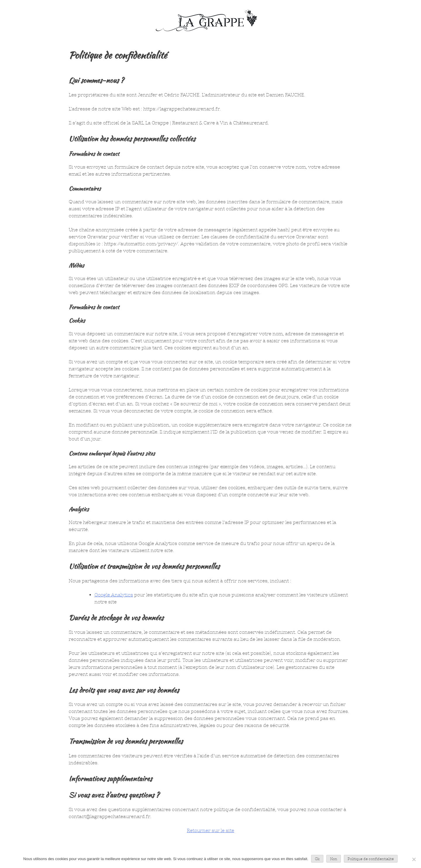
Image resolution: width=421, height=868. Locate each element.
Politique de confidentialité (371, 859)
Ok (317, 859)
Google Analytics (114, 595)
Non (334, 859)
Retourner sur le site (210, 830)
